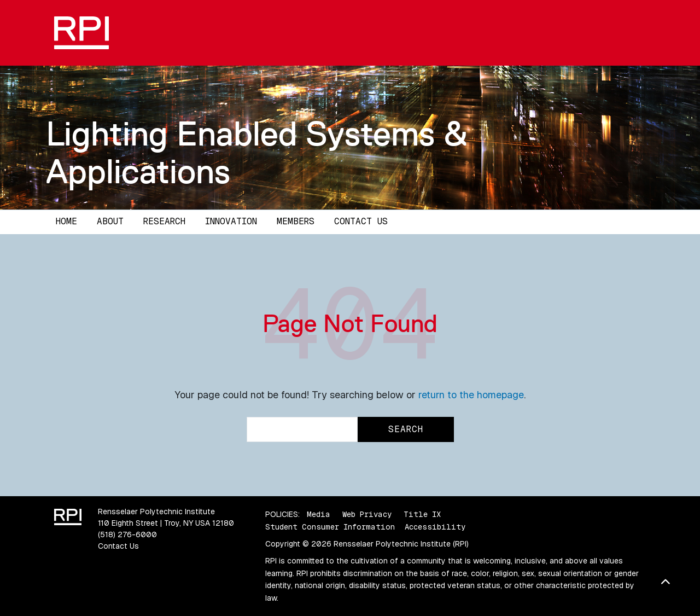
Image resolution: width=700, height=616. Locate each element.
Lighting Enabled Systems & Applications (257, 152)
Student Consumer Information (330, 527)
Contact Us (361, 221)
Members (296, 221)
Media (319, 514)
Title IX (422, 514)
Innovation (231, 221)
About (110, 221)
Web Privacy (367, 514)
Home (66, 221)
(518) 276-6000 (127, 534)
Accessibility (435, 527)
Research (164, 221)
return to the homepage (471, 395)
